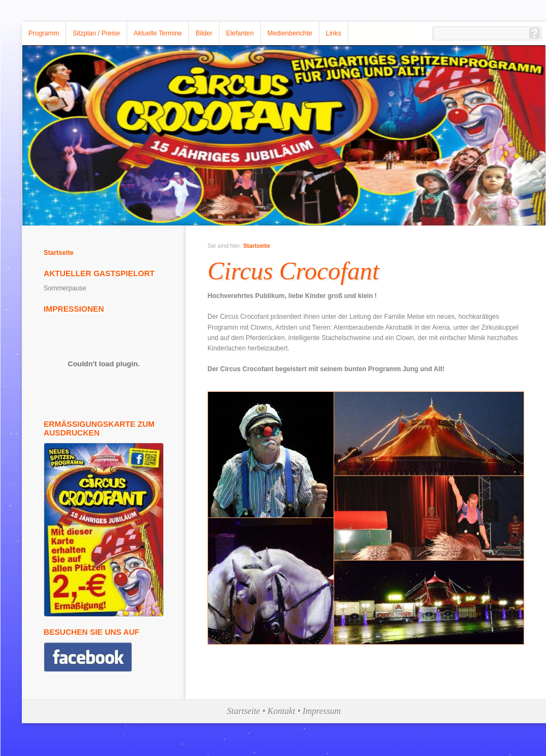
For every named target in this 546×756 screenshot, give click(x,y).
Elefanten (240, 33)
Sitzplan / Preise (96, 33)
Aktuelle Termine (158, 33)
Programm (44, 33)
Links (334, 33)
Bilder (204, 33)
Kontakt (281, 711)
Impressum (322, 711)
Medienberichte (290, 33)
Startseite (59, 253)
